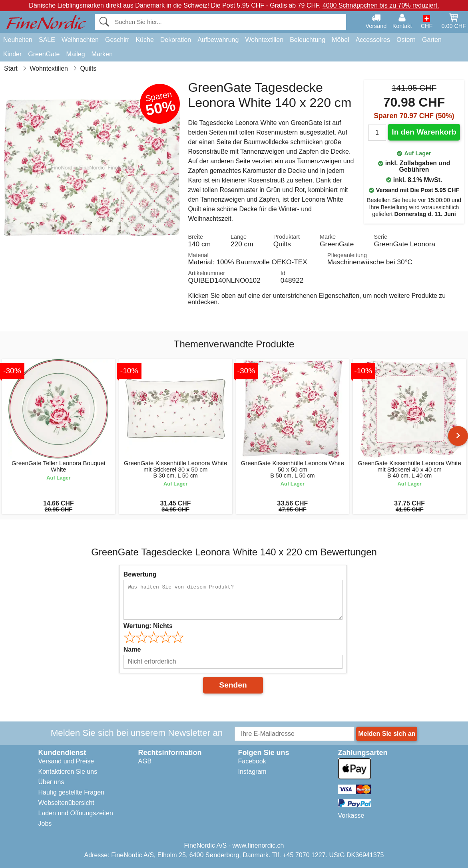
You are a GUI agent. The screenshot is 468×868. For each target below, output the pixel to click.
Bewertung (140, 574)
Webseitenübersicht (66, 803)
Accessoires (373, 40)
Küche (144, 40)
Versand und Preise (66, 761)
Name (132, 649)
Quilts (282, 244)
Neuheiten (18, 40)
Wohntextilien (264, 40)
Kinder (12, 54)
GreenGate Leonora (404, 244)
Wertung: (148, 626)
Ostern (406, 40)
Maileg (75, 54)
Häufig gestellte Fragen (71, 792)
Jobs (45, 823)
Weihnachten (80, 40)
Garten (432, 40)
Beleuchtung (308, 40)
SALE (47, 40)
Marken (102, 54)
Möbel (341, 40)
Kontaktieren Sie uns (68, 772)
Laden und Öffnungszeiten (76, 813)
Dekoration (176, 40)
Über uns (51, 782)
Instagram (252, 772)
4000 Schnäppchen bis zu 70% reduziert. (381, 5)
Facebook (252, 761)
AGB (145, 761)
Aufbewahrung (218, 40)
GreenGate (44, 54)
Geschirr (117, 40)
